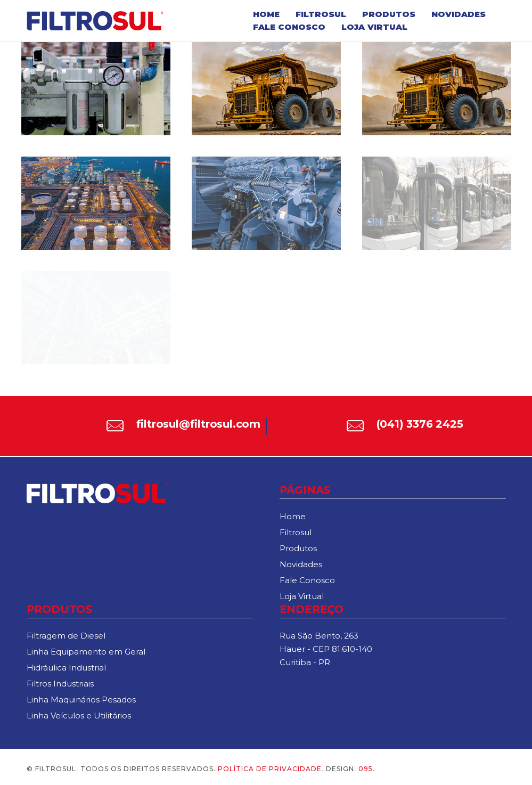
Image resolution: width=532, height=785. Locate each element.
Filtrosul (321, 14)
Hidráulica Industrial (66, 668)
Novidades (459, 14)
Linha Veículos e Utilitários (79, 716)
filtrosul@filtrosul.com (198, 424)
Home (266, 14)
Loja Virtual (374, 27)
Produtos (389, 14)
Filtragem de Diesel (66, 636)
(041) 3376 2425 (420, 424)
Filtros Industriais (60, 684)
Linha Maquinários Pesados (81, 700)
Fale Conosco (289, 27)
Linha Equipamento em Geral (86, 652)
